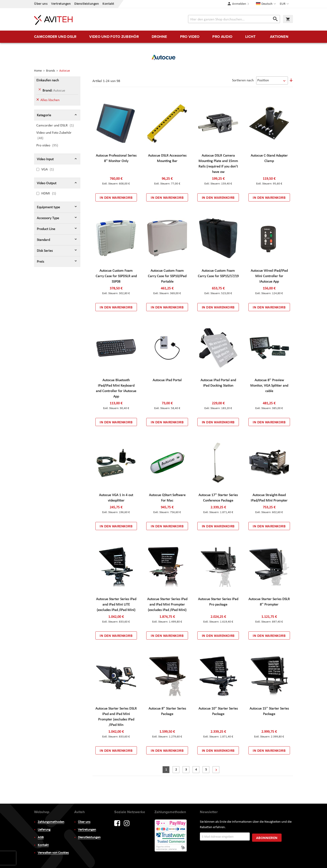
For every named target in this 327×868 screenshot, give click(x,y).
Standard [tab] (43, 240)
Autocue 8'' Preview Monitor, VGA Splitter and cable (269, 386)
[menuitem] (55, 37)
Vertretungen (61, 4)
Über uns (41, 4)
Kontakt (108, 4)
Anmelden (239, 4)
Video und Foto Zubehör (54, 136)
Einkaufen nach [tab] (48, 80)
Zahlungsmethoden (51, 822)
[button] (285, 4)
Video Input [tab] (45, 159)
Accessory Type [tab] (48, 218)
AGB (41, 838)
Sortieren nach (243, 80)
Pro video (51, 145)
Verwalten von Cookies (53, 853)
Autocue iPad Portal (167, 380)
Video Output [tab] (47, 183)
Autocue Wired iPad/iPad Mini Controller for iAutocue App (269, 276)
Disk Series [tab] (45, 251)
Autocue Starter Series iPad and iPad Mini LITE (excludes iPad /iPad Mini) (116, 605)
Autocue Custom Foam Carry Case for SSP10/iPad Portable (167, 276)
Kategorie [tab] (44, 115)
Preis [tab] (40, 262)
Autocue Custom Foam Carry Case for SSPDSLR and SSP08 (116, 276)
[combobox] (234, 19)
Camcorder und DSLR (58, 125)
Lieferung (44, 830)
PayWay (171, 836)
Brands (51, 71)
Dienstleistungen (87, 4)
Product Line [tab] (46, 229)
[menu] (163, 37)
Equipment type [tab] (48, 207)
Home (38, 71)
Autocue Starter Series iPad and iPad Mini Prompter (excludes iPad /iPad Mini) (167, 605)
